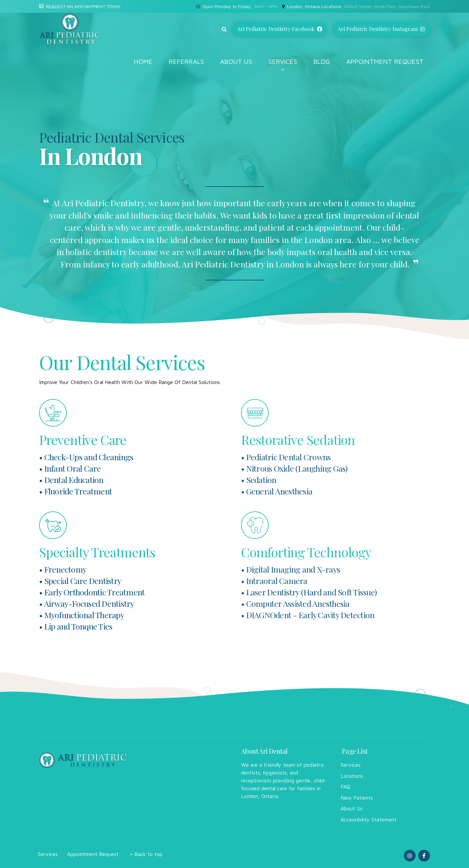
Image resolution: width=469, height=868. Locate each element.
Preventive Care (83, 440)
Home (143, 61)
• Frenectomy (63, 569)
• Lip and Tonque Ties (76, 626)
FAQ (345, 787)
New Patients (357, 798)
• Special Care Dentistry (80, 581)
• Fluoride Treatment (76, 491)
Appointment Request (385, 61)
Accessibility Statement (369, 819)
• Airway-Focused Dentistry (87, 603)
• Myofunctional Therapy (82, 615)
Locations (352, 776)
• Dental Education (71, 480)
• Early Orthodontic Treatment (92, 592)
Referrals (186, 61)
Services (283, 61)
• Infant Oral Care (70, 468)
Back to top (149, 854)
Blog (322, 61)
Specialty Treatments (97, 552)
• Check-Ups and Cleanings (86, 457)
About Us (236, 61)
